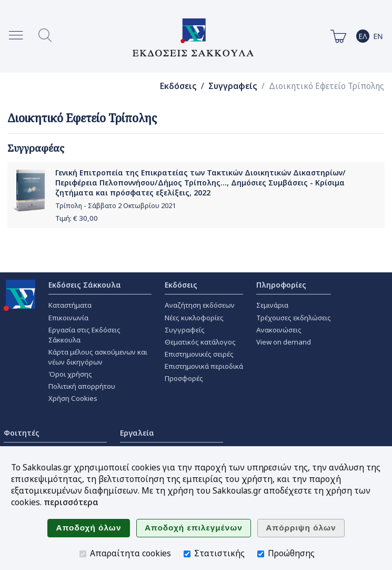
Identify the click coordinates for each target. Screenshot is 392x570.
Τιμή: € (77, 218)
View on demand (284, 342)
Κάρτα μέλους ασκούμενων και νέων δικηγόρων (98, 357)
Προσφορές (184, 378)
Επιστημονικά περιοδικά (204, 366)
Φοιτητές (22, 433)
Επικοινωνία (68, 318)
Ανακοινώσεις (279, 330)
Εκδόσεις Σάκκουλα (85, 285)
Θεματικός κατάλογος (200, 342)
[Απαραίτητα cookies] (83, 554)
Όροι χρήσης (70, 374)
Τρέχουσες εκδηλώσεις (294, 318)
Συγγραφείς (233, 86)
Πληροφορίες (281, 285)
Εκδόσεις (178, 86)
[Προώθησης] (261, 554)
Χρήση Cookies (73, 398)
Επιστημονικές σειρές (199, 354)
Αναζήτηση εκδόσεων (200, 305)
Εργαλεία (137, 433)
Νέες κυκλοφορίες (194, 318)
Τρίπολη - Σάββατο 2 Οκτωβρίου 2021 (115, 206)
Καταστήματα (70, 305)
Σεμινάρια (272, 305)
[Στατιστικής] (187, 554)
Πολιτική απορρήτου (82, 386)
